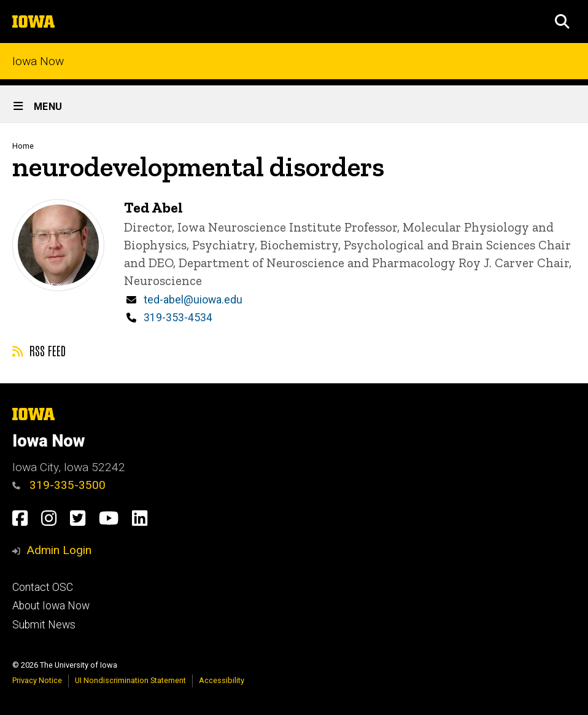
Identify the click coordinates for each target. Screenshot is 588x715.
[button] (562, 21)
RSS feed (39, 350)
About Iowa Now (51, 606)
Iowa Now (38, 61)
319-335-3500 (59, 485)
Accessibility (222, 680)
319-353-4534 (178, 318)
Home (23, 146)
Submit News (44, 625)
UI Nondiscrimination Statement (130, 680)
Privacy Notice (37, 680)
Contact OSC (43, 587)
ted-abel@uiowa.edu (193, 300)
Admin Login (59, 550)
